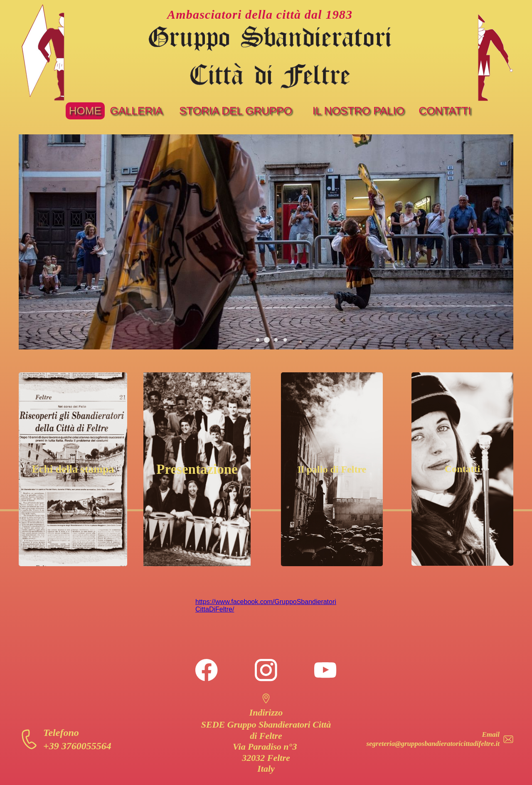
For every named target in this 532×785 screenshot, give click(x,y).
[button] (258, 340)
